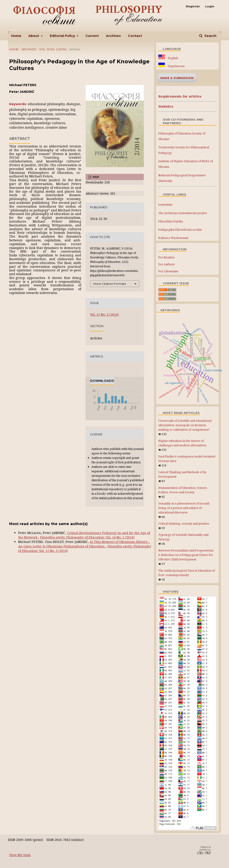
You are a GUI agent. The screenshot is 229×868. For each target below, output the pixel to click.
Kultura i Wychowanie (173, 238)
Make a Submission (177, 78)
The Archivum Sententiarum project (183, 213)
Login (210, 6)
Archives (113, 36)
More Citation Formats (110, 284)
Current (92, 36)
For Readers (166, 257)
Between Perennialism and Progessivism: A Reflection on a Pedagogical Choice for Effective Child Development (186, 555)
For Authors (166, 264)
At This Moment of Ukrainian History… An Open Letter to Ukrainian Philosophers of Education (84, 544)
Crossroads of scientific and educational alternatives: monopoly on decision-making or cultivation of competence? (185, 425)
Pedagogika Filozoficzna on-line (180, 230)
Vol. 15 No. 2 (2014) (53, 49)
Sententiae (165, 205)
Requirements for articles (180, 96)
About (34, 36)
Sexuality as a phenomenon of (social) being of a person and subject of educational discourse (184, 508)
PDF (95, 177)
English (173, 58)
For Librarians (168, 271)
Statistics (166, 106)
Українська (176, 66)
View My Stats (20, 855)
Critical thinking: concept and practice (184, 524)
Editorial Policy (63, 36)
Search (210, 36)
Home (16, 36)
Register (193, 6)
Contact (135, 36)
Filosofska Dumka (171, 221)
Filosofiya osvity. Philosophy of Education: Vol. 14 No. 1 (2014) (87, 537)
